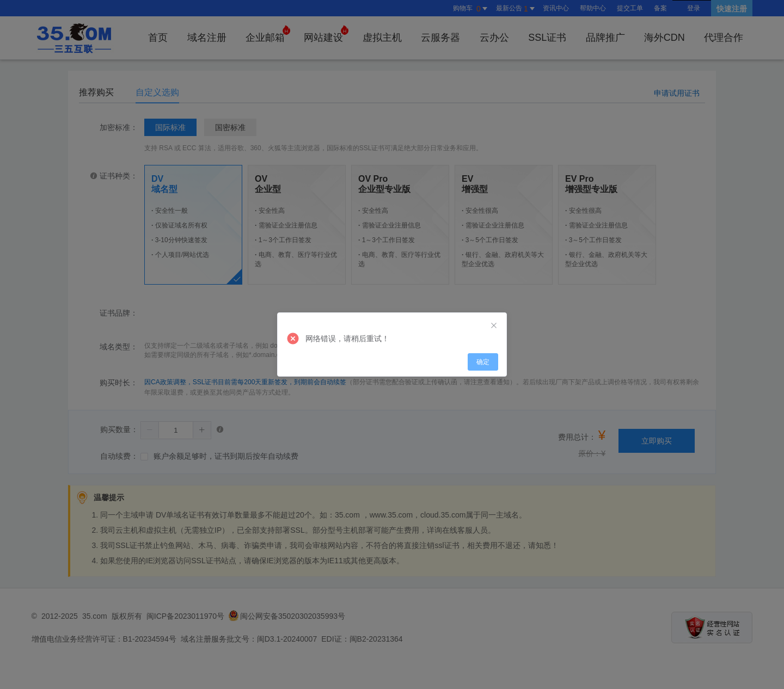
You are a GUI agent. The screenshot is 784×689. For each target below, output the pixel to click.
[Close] (494, 326)
